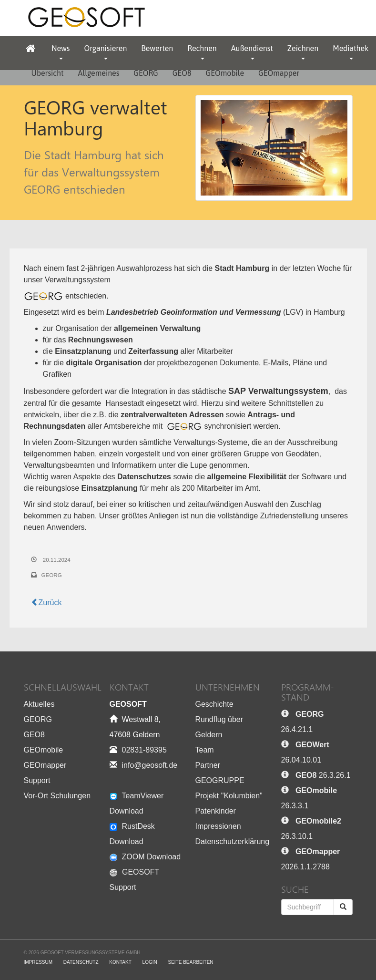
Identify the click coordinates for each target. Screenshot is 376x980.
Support (37, 780)
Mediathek (351, 52)
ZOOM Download (145, 857)
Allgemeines (99, 73)
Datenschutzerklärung (233, 841)
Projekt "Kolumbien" (229, 796)
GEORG (146, 73)
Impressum (38, 962)
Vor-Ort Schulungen (57, 796)
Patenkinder (216, 811)
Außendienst (252, 52)
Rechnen (202, 52)
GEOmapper (279, 73)
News (61, 52)
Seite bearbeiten (191, 962)
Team (205, 750)
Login (150, 962)
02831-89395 (144, 750)
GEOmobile (225, 73)
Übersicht (48, 73)
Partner (208, 765)
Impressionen (218, 826)
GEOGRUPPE (220, 780)
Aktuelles (39, 704)
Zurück (46, 603)
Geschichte (214, 704)
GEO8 (182, 73)
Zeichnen (303, 52)
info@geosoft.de (150, 765)
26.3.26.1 (323, 775)
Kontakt (120, 962)
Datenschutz (81, 962)
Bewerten (157, 48)
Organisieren (105, 52)
